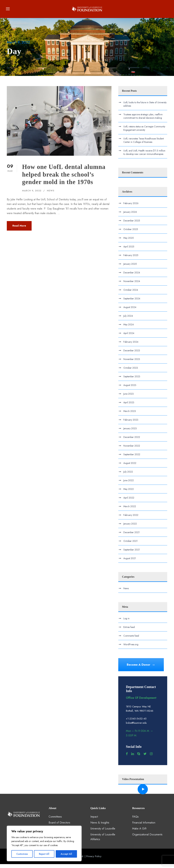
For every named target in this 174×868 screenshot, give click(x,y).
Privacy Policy (94, 860)
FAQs (135, 820)
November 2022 (132, 449)
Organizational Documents (147, 838)
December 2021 (132, 536)
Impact (94, 820)
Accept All (66, 854)
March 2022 (130, 510)
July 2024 (128, 320)
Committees (55, 820)
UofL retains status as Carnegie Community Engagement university (144, 132)
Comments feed (131, 640)
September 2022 (132, 458)
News (51, 195)
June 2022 (129, 484)
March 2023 (130, 415)
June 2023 (129, 397)
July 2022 (128, 475)
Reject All (44, 854)
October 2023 (131, 372)
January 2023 (130, 432)
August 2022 (130, 467)
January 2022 (130, 527)
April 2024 (129, 337)
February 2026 (131, 207)
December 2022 (132, 441)
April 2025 (129, 250)
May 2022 (129, 493)
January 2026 (130, 216)
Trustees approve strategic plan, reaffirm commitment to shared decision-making (143, 120)
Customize (22, 854)
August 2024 (130, 311)
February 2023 (131, 423)
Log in (126, 622)
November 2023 (132, 363)
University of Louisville (103, 832)
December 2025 (132, 224)
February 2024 (131, 346)
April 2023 (129, 406)
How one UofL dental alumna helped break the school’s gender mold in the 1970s (64, 178)
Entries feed (129, 631)
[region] (44, 843)
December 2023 (132, 354)
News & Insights (100, 826)
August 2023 (130, 389)
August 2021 (130, 562)
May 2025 (129, 242)
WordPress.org (131, 648)
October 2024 (131, 294)
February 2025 (131, 259)
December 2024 (132, 276)
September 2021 (132, 553)
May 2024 (129, 328)
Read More (19, 230)
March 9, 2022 (32, 195)
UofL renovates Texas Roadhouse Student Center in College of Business (144, 144)
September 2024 (132, 302)
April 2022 (129, 501)
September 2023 (132, 380)
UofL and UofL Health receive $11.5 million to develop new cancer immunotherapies (144, 156)
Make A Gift (139, 832)
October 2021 (130, 545)
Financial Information (144, 826)
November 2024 (132, 285)
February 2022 (131, 519)
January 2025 (130, 268)
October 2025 (131, 233)
